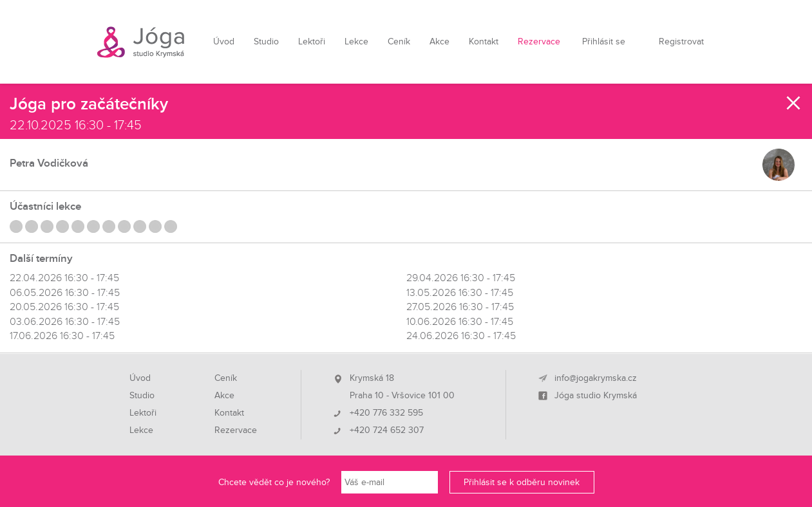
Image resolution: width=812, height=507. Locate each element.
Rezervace (539, 41)
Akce (439, 41)
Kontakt (484, 41)
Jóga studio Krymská (596, 396)
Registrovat (681, 41)
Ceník (399, 41)
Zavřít (794, 103)
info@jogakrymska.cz (596, 378)
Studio (266, 41)
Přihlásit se (604, 41)
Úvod (224, 41)
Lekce (356, 41)
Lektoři (312, 41)
